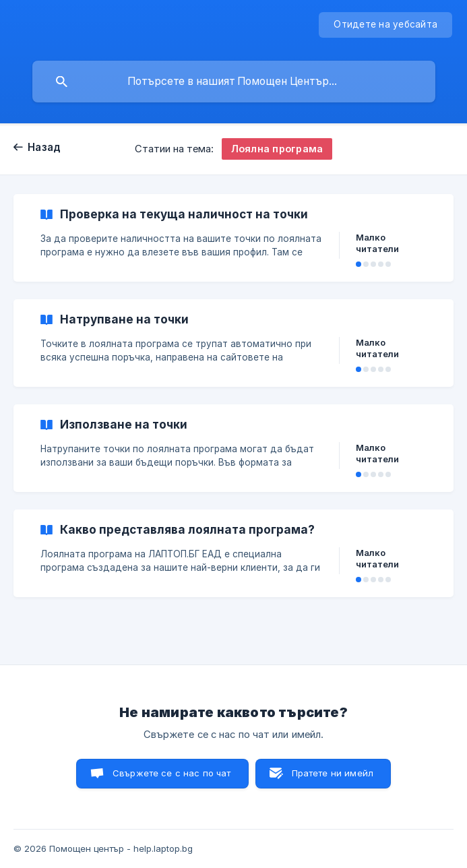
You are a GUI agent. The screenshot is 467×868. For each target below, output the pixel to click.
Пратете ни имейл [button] (333, 773)
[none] (385, 25)
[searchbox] (234, 82)
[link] (233, 238)
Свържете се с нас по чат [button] (172, 773)
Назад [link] (44, 147)
